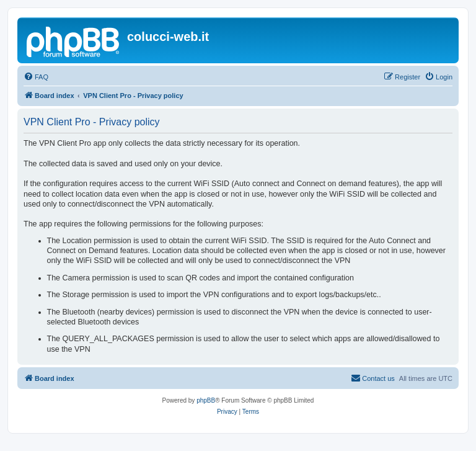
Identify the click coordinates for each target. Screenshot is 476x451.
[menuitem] (36, 77)
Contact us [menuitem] (373, 378)
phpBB (206, 400)
